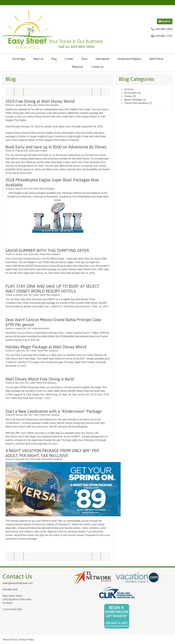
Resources (78, 67)
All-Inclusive (44, 328)
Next (106, 92)
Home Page (19, 59)
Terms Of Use (10, 640)
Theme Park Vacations (48, 105)
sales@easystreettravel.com (18, 583)
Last (96, 92)
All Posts (129, 89)
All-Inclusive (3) (132, 93)
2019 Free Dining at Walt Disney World (40, 101)
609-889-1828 (10, 589)
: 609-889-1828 (163, 29)
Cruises (69, 59)
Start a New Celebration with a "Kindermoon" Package (53, 411)
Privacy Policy (27, 640)
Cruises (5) (130, 96)
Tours (84, 59)
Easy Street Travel (12, 596)
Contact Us (97, 67)
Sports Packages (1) (135, 100)
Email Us (165, 21)
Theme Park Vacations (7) (138, 103)
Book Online (156, 59)
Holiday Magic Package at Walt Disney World (46, 347)
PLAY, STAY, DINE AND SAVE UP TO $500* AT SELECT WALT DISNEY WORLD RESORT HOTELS (52, 289)
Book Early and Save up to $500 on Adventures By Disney (56, 147)
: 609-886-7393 (163, 36)
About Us (38, 59)
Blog (54, 59)
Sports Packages (47, 189)
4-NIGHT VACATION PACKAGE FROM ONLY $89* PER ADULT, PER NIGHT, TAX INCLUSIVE (52, 453)
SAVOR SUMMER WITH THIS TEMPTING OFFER (47, 250)
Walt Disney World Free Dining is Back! (40, 379)
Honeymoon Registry (129, 59)
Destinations (102, 59)
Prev (10, 92)
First (19, 92)
